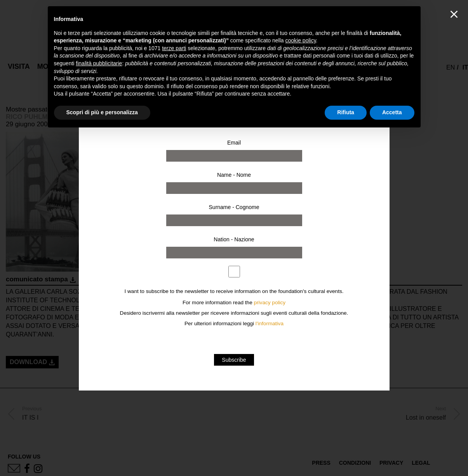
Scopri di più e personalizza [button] (102, 112)
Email (234, 143)
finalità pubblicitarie (99, 63)
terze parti (174, 48)
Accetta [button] (392, 112)
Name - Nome (234, 175)
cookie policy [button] (300, 40)
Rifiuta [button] (346, 112)
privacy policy (270, 303)
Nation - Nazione (234, 239)
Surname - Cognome (234, 207)
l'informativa (270, 323)
